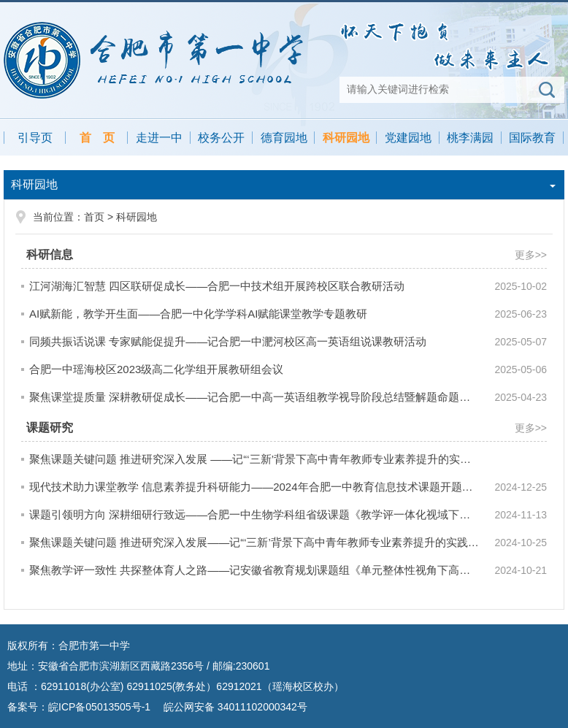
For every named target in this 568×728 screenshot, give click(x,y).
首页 (94, 217)
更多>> (531, 255)
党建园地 (408, 138)
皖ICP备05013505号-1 (99, 707)
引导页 (35, 138)
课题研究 (50, 428)
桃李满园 (470, 138)
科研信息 (50, 254)
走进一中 (159, 138)
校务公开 (221, 138)
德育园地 (284, 138)
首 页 (97, 138)
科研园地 (346, 138)
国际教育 (532, 138)
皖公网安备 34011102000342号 (234, 707)
